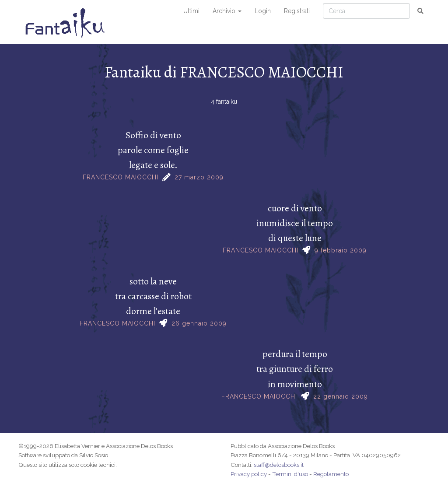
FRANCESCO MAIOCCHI (121, 177)
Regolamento (331, 474)
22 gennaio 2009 (341, 396)
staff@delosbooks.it (279, 465)
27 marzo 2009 (199, 177)
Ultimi (191, 11)
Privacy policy (249, 474)
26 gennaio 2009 (199, 323)
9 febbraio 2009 (341, 250)
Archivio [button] (227, 11)
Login (263, 11)
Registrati (297, 11)
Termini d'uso (290, 474)
